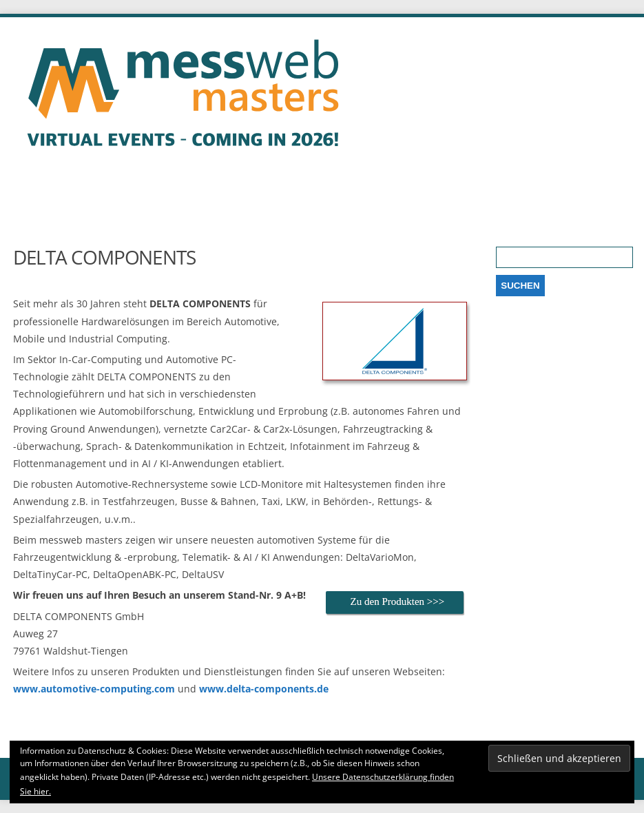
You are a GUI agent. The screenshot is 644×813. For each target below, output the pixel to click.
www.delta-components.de (264, 689)
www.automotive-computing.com (94, 689)
